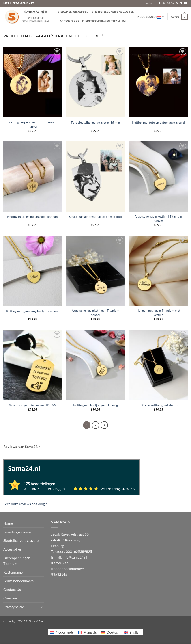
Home (8, 523)
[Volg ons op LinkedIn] (181, 3)
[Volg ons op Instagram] (164, 3)
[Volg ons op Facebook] (160, 3)
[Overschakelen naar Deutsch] (110, 632)
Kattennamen (14, 572)
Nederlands (151, 17)
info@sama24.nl (75, 557)
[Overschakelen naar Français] (87, 632)
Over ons (10, 598)
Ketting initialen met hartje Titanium (32, 217)
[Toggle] (42, 607)
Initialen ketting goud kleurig (158, 405)
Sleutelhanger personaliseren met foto (95, 217)
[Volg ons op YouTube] (185, 3)
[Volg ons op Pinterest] (177, 3)
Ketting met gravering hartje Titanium (32, 311)
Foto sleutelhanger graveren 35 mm (95, 122)
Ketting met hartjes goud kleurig (95, 405)
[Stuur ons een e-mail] (168, 3)
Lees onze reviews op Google (25, 504)
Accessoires (69, 21)
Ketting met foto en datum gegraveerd (158, 122)
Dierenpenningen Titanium (105, 21)
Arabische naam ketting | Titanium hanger (158, 218)
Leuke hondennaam (18, 581)
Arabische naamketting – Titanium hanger (95, 313)
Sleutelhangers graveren (113, 12)
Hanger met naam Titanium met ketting (158, 313)
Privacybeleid (14, 607)
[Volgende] (104, 425)
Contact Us (12, 589)
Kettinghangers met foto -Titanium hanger (32, 124)
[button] (148, 3)
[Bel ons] (173, 3)
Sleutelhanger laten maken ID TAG (33, 405)
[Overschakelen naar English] (132, 632)
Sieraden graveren (73, 12)
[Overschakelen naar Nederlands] (62, 632)
